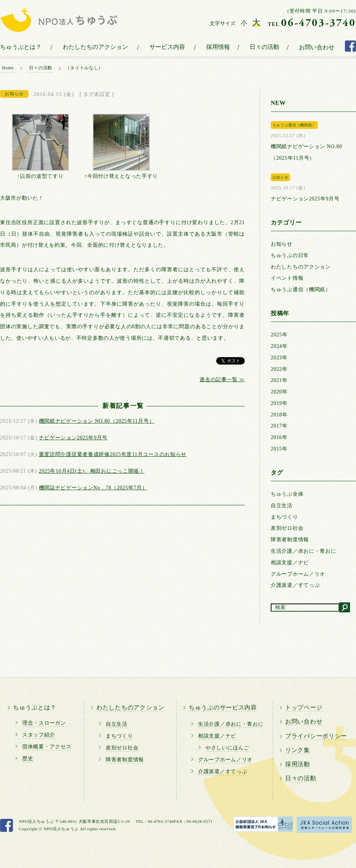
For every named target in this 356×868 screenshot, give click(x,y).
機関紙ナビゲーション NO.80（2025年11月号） (97, 421)
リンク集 (298, 750)
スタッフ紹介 (39, 735)
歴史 (28, 759)
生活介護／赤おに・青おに (303, 551)
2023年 (279, 358)
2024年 (279, 346)
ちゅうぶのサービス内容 (223, 707)
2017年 (279, 426)
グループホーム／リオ (298, 574)
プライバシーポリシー (316, 736)
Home (8, 68)
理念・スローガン (44, 723)
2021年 (279, 380)
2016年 (279, 437)
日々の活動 (264, 47)
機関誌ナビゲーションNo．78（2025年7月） (93, 488)
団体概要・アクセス (47, 747)
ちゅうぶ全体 (287, 494)
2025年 (279, 335)
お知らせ (282, 244)
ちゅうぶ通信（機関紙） (301, 290)
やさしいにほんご (227, 748)
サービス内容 (167, 47)
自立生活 (282, 505)
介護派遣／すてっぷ (295, 585)
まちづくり (284, 517)
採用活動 (298, 764)
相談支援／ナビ (290, 563)
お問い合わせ (317, 47)
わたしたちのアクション (95, 47)
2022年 (279, 369)
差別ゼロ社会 (287, 528)
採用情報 (218, 47)
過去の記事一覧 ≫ (222, 380)
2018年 (279, 415)
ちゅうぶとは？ (21, 47)
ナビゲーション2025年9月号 (73, 438)
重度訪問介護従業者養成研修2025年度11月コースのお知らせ (113, 454)
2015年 (279, 449)
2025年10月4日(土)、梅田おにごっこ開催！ (92, 471)
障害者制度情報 (290, 540)
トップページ (304, 707)
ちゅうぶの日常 (290, 255)
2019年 (279, 403)
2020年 (279, 392)
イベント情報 (287, 278)
